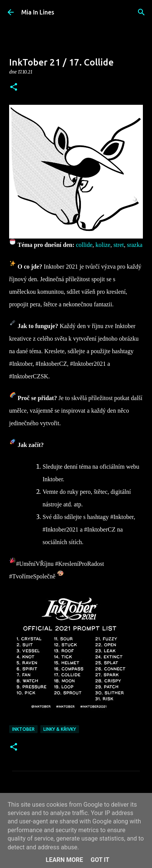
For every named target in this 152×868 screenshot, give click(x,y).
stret (119, 245)
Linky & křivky (60, 729)
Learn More (64, 860)
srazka (135, 245)
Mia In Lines (38, 12)
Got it (100, 860)
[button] (14, 87)
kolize (103, 245)
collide (84, 245)
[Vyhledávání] (141, 12)
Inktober (23, 729)
